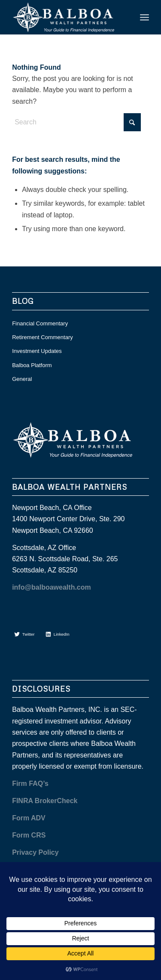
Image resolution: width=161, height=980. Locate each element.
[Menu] (144, 17)
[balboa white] (67, 17)
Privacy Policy (35, 852)
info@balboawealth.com (52, 587)
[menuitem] (144, 17)
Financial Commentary (40, 323)
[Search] (76, 122)
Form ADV (29, 818)
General (22, 379)
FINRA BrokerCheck (45, 801)
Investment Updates (37, 351)
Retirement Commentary (43, 337)
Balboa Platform (32, 365)
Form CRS (29, 835)
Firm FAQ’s (30, 784)
